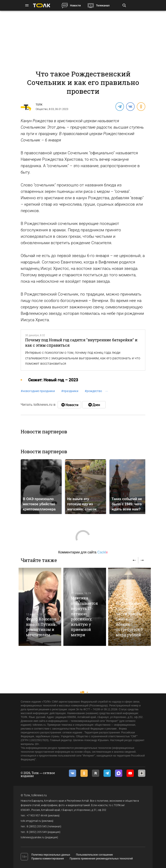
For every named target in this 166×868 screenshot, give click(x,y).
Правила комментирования (48, 859)
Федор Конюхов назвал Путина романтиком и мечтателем (41, 627)
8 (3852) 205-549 (37, 832)
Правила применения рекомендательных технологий (101, 859)
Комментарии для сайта (83, 552)
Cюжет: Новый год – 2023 (53, 380)
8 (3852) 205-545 (37, 826)
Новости (75, 5)
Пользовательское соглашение (94, 855)
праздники (70, 391)
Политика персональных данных (51, 855)
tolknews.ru (39, 795)
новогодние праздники (38, 391)
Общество (42, 109)
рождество (93, 391)
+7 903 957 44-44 (37, 816)
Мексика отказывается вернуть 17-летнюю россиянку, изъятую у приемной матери (84, 616)
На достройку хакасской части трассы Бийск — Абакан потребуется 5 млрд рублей (129, 619)
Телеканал (103, 5)
